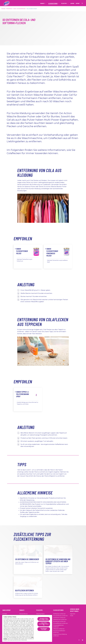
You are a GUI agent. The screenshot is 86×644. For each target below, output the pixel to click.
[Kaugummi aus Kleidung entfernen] (61, 635)
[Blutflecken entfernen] (59, 621)
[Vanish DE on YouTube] (83, 640)
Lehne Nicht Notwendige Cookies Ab (44, 624)
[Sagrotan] (73, 614)
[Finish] (72, 616)
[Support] (78, 3)
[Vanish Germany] (7, 610)
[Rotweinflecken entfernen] (60, 616)
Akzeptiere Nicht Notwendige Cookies (44, 619)
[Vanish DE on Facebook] (79, 640)
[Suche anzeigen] (82, 3)
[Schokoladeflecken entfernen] (61, 626)
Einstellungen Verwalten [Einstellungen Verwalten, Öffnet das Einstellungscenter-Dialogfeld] (44, 629)
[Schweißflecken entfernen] (61, 623)
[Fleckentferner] (24, 614)
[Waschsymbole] (40, 614)
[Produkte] (42, 3)
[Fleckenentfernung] (53, 3)
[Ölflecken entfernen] (59, 629)
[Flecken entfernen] (59, 610)
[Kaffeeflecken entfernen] (60, 620)
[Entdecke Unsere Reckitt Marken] (77, 610)
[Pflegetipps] (64, 3)
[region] (27, 628)
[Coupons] (72, 3)
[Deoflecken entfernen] (59, 618)
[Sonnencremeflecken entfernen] (61, 632)
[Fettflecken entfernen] (59, 614)
